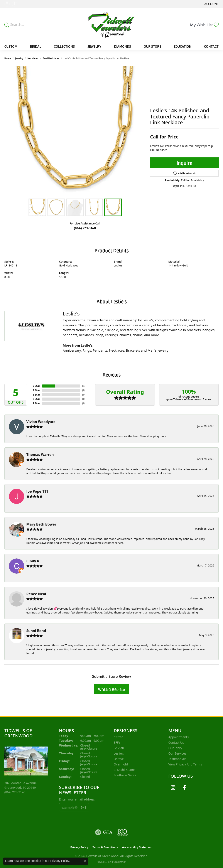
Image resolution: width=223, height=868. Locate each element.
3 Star (36, 395)
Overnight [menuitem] (121, 764)
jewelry (19, 58)
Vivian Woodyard (41, 422)
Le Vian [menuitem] (119, 748)
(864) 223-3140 (85, 228)
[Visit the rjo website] (122, 832)
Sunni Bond (36, 631)
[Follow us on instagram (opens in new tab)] (7, 4)
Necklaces (33, 58)
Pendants (100, 350)
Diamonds (123, 46)
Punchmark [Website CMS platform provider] (119, 862)
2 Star (36, 399)
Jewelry (94, 46)
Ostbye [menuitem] (119, 759)
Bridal (36, 46)
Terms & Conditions (105, 847)
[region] (75, 131)
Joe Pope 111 (37, 491)
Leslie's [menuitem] (119, 753)
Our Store (152, 46)
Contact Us (176, 742)
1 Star (36, 403)
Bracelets (133, 350)
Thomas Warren (40, 455)
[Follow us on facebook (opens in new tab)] (14, 4)
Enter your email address (77, 799)
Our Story (175, 748)
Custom (11, 46)
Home (8, 58)
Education (183, 46)
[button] (211, 4)
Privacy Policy (79, 847)
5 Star (36, 386)
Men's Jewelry (158, 350)
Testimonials (177, 759)
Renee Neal (36, 594)
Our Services (177, 753)
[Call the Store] (15, 792)
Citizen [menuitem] (118, 737)
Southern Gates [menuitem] (125, 775)
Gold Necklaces (51, 58)
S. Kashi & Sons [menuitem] (125, 770)
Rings (87, 350)
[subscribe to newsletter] (83, 807)
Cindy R (33, 561)
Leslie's (118, 265)
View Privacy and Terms (185, 764)
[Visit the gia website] (104, 832)
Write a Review (111, 689)
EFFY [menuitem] (117, 742)
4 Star (36, 390)
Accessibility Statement (137, 847)
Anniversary (72, 350)
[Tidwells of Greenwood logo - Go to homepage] (111, 25)
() (84, 386)
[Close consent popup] (85, 861)
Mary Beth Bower (41, 524)
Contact (211, 46)
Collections (64, 46)
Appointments (178, 737)
